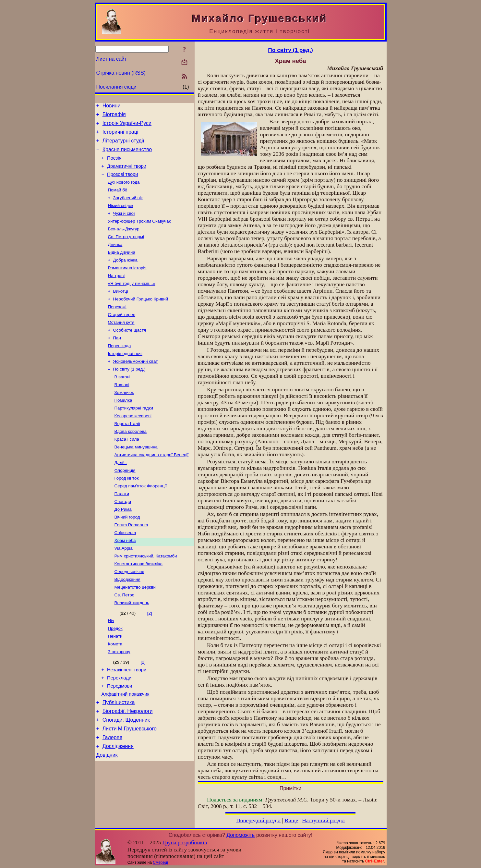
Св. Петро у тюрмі (126, 251)
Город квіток (127, 512)
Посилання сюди (116, 87)
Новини (112, 107)
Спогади (123, 538)
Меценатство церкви (135, 630)
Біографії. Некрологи (128, 765)
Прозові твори (122, 183)
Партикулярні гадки (134, 436)
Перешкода (120, 369)
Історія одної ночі (125, 377)
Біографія (114, 116)
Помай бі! (118, 200)
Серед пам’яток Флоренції (141, 521)
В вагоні (122, 403)
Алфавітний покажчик (126, 746)
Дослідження (118, 804)
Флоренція (125, 504)
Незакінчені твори (127, 718)
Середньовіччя (129, 613)
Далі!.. (121, 495)
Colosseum (125, 571)
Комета (115, 691)
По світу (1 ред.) (129, 394)
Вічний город (127, 554)
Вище (291, 820)
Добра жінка (126, 276)
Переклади (119, 727)
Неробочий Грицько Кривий (141, 318)
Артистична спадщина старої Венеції (152, 487)
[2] (150, 658)
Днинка (115, 259)
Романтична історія (127, 284)
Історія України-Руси (127, 126)
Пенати (115, 683)
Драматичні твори (127, 174)
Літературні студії (123, 146)
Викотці (121, 310)
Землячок (124, 419)
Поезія (114, 165)
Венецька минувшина (136, 478)
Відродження (127, 622)
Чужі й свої (124, 225)
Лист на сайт (112, 59)
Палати (122, 529)
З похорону (119, 699)
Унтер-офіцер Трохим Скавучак (139, 234)
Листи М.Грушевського (130, 784)
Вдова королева (131, 462)
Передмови (120, 737)
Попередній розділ (258, 820)
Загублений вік (128, 208)
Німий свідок (121, 217)
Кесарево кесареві (133, 445)
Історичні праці (120, 136)
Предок (115, 674)
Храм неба (125, 580)
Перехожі (117, 327)
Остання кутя (121, 343)
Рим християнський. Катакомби (146, 597)
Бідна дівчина (122, 268)
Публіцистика (119, 755)
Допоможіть (241, 835)
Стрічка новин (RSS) (121, 73)
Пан (117, 360)
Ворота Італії (127, 453)
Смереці (160, 862)
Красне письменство (127, 155)
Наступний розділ (323, 820)
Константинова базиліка (139, 605)
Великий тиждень (132, 647)
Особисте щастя (130, 352)
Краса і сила (127, 470)
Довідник (107, 813)
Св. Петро (125, 639)
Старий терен (122, 335)
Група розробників (185, 843)
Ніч (111, 666)
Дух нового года (124, 192)
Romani (122, 411)
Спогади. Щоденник (126, 774)
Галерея (112, 794)
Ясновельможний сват (136, 386)
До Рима (123, 546)
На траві (116, 293)
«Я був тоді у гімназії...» (132, 301)
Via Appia (124, 588)
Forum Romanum (131, 563)
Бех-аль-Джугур (124, 242)
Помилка (123, 428)
